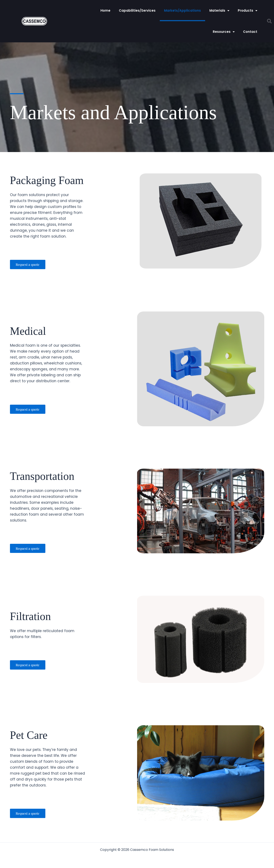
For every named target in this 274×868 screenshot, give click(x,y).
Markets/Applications (182, 10)
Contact (250, 32)
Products (248, 11)
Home (105, 10)
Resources (224, 32)
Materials (219, 11)
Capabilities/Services (137, 10)
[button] (269, 21)
